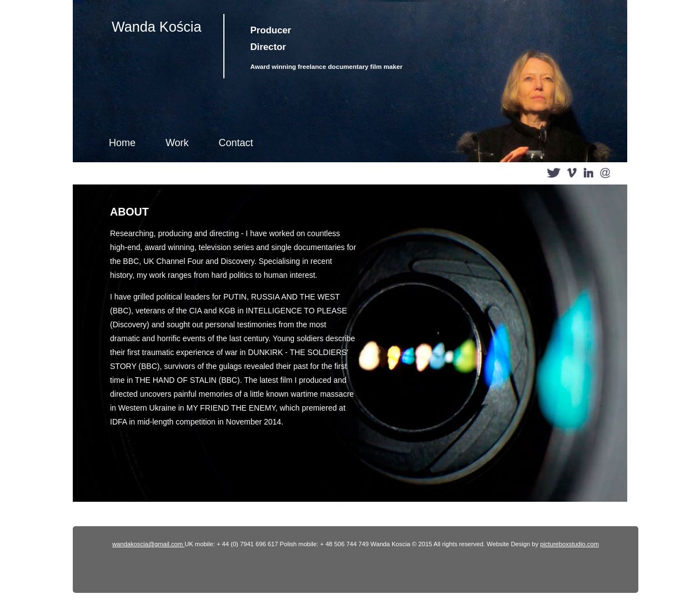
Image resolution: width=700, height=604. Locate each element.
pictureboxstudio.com (569, 544)
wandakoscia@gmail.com (148, 544)
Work (177, 143)
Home (122, 143)
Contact (236, 143)
